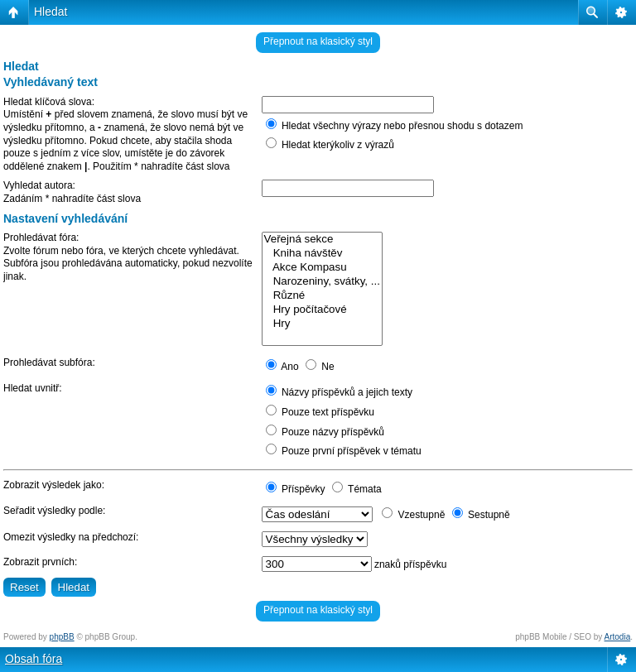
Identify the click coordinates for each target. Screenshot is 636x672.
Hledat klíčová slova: (49, 102)
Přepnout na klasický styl (318, 41)
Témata (357, 489)
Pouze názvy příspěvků (325, 432)
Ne (320, 367)
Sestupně (481, 515)
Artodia (618, 637)
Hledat (51, 12)
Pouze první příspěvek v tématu (344, 451)
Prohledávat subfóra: (49, 362)
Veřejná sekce (322, 240)
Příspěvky (296, 489)
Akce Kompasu (322, 268)
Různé (322, 296)
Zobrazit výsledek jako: (54, 485)
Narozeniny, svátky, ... (322, 282)
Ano (282, 367)
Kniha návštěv (322, 254)
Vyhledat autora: (39, 185)
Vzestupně (413, 515)
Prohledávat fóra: (41, 238)
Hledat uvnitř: (33, 388)
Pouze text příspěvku (320, 412)
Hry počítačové (322, 310)
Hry (322, 324)
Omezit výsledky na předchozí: (71, 537)
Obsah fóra (34, 659)
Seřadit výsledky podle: (54, 511)
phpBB (62, 637)
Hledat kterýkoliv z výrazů (330, 145)
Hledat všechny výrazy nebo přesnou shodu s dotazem (395, 126)
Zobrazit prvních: (40, 562)
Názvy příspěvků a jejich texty (339, 392)
